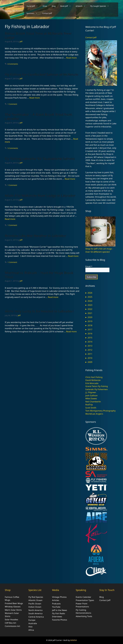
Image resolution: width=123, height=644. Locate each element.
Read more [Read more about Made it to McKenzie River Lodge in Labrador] (10, 219)
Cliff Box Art (10, 623)
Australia (33, 623)
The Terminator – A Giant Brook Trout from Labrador (38, 116)
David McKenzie (93, 380)
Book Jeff (67, 6)
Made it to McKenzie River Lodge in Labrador (40, 196)
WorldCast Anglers (94, 414)
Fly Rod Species (36, 597)
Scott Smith (91, 408)
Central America (36, 617)
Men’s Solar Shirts (13, 610)
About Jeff (33, 6)
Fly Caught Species (101, 6)
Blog (54, 6)
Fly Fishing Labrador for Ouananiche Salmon (40, 159)
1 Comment (12, 104)
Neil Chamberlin (93, 402)
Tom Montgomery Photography (100, 411)
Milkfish (74, 640)
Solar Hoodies (11, 619)
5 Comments (13, 148)
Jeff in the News (60, 610)
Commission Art (12, 626)
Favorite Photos (60, 620)
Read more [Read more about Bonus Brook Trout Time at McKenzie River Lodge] (71, 58)
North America (35, 610)
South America (35, 613)
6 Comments (13, 64)
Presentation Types (85, 600)
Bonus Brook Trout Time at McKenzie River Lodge (38, 35)
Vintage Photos (59, 597)
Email (89, 266)
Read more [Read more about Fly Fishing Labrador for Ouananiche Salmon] (70, 179)
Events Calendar (83, 597)
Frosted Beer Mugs (14, 603)
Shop (45, 6)
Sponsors (33, 13)
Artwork (82, 6)
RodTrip (89, 405)
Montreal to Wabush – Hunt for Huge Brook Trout (39, 275)
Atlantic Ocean (35, 600)
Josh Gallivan (92, 395)
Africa (31, 630)
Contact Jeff (47, 13)
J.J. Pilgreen (91, 392)
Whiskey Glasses (13, 607)
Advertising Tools (84, 616)
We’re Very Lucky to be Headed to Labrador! (39, 311)
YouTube (56, 607)
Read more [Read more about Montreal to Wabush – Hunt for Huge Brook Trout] (53, 297)
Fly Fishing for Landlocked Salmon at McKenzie (42, 74)
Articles (56, 600)
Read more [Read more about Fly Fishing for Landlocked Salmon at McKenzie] (35, 98)
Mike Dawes (91, 398)
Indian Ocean (35, 607)
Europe (32, 620)
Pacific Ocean (35, 604)
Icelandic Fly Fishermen (97, 389)
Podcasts (56, 604)
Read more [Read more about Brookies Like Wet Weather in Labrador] (73, 256)
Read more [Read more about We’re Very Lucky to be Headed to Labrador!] (71, 331)
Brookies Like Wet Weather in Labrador (35, 236)
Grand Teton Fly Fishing (97, 386)
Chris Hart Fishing (94, 377)
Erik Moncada (92, 383)
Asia (30, 627)
